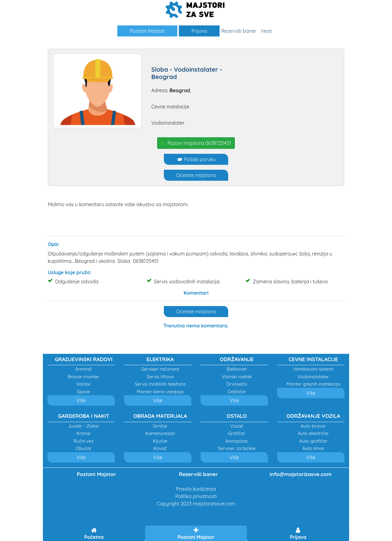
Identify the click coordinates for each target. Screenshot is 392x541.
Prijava (199, 31)
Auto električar (313, 433)
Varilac (84, 384)
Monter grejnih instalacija (313, 384)
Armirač (84, 369)
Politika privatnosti (196, 496)
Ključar (160, 441)
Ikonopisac (237, 441)
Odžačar (237, 392)
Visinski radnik (237, 377)
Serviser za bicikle (237, 448)
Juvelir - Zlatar (84, 426)
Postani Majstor (147, 31)
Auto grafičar (313, 441)
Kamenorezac (160, 433)
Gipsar (84, 392)
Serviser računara (160, 369)
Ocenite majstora (196, 175)
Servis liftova (160, 377)
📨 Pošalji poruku (196, 159)
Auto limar (313, 448)
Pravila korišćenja (196, 489)
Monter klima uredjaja (160, 392)
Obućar (84, 448)
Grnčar (160, 426)
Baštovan (237, 369)
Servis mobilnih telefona (160, 384)
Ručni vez (84, 441)
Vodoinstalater (313, 377)
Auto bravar (313, 426)
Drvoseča (237, 384)
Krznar (84, 433)
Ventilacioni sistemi (313, 369)
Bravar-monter (84, 377)
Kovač (160, 448)
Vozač (237, 426)
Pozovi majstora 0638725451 (196, 143)
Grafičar (237, 433)
